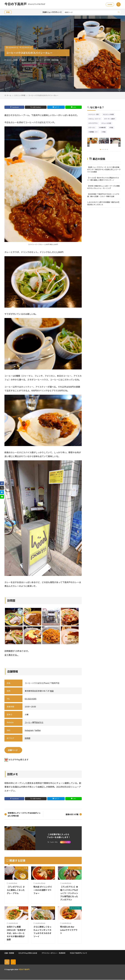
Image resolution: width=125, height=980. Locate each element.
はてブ (57, 107)
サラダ (47, 60)
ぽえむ (24, 60)
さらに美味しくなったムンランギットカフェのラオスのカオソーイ (43, 932)
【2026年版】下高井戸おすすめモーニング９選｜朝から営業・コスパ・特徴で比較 (103, 195)
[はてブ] (2, 492)
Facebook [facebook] (15, 107)
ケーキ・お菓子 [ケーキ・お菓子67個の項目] (111, 119)
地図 (52, 691)
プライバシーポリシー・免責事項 (53, 953)
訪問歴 (27, 738)
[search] (119, 12)
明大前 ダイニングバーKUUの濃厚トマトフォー (42, 890)
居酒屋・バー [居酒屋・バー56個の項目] (94, 132)
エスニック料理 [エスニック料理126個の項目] (110, 115)
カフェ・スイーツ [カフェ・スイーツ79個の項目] (96, 119)
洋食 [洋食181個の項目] (105, 132)
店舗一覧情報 (9, 953)
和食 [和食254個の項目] (113, 128)
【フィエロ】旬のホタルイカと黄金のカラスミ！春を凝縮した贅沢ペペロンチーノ (103, 179)
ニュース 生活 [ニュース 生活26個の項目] (108, 123)
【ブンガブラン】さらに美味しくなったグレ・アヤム (16, 890)
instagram (29, 730)
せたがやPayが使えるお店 (28, 953)
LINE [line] (74, 107)
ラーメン (24, 908)
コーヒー (39, 60)
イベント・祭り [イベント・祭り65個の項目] (95, 115)
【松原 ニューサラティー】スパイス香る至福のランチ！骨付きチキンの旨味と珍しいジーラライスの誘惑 (104, 169)
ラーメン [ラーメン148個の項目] (93, 128)
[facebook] (2, 483)
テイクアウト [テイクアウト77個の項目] (94, 123)
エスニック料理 (12, 60)
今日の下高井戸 (25, 4)
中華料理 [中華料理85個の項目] (103, 128)
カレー (32, 60)
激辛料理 (55, 60)
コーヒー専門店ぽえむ (34, 722)
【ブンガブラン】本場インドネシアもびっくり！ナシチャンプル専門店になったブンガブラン (70, 893)
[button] (88, 145)
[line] (2, 497)
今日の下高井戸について (78, 953)
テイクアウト (76, 908)
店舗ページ (13, 750)
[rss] (13, 962)
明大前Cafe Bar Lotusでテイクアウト (69, 930)
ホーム (9, 95)
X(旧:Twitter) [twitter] (37, 107)
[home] (7, 962)
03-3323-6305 (30, 699)
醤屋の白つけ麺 (72, 814)
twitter (38, 730)
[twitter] (2, 488)
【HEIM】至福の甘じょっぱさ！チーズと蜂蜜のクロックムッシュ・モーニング (103, 187)
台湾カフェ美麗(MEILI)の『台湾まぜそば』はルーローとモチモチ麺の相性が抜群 (16, 933)
